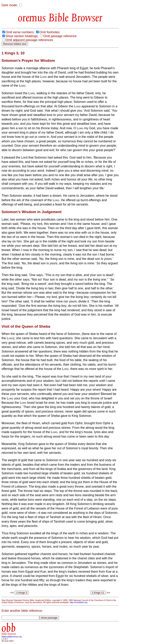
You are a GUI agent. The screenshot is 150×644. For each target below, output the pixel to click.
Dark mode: (10, 5)
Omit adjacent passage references (29, 40)
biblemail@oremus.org (12, 637)
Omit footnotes (49, 32)
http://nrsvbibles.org (78, 602)
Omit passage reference (60, 36)
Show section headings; (22, 36)
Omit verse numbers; (20, 32)
